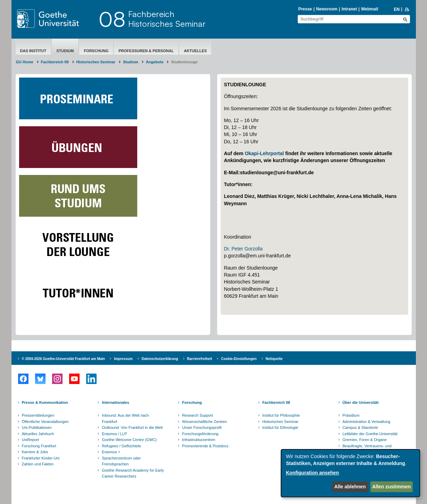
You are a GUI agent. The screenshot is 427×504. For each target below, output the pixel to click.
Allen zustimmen (391, 487)
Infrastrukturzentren (199, 440)
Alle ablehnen (350, 487)
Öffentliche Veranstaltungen (45, 422)
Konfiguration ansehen (312, 473)
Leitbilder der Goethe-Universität (370, 434)
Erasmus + (111, 452)
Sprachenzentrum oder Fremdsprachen (121, 461)
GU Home (25, 62)
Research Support (198, 415)
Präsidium (351, 415)
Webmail (369, 9)
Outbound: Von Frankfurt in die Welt (132, 427)
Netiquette (274, 359)
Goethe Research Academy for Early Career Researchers (133, 473)
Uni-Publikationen (37, 427)
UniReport (31, 440)
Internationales (115, 402)
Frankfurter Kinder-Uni (41, 458)
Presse (305, 9)
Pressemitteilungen (38, 415)
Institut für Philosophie (281, 415)
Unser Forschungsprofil (202, 427)
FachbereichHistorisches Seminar (167, 19)
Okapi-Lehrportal (264, 153)
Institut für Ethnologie (280, 427)
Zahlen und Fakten (38, 464)
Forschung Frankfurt (39, 446)
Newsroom (327, 9)
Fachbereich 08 (55, 62)
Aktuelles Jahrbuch (38, 434)
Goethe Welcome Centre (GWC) (129, 440)
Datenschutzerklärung (160, 359)
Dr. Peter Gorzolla (243, 249)
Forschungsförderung (200, 434)
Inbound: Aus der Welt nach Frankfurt (125, 418)
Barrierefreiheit (200, 359)
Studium (65, 51)
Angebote (155, 62)
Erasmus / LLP (114, 434)
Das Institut (33, 51)
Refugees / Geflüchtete (121, 446)
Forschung (96, 51)
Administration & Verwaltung (367, 422)
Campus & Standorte (360, 427)
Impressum (123, 359)
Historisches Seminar (96, 62)
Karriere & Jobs (35, 452)
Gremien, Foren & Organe (365, 440)
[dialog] (351, 473)
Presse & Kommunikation (45, 402)
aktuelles (195, 51)
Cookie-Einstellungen (239, 359)
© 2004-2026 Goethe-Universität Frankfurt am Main (64, 359)
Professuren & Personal (146, 51)
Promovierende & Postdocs (205, 446)
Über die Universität (361, 402)
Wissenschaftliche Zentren (204, 422)
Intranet (349, 9)
